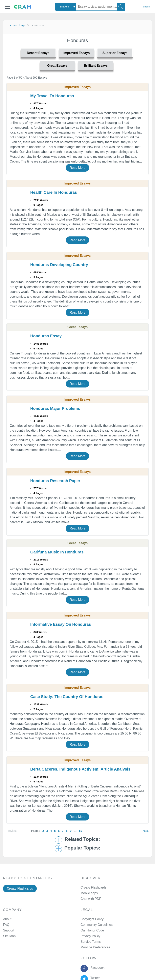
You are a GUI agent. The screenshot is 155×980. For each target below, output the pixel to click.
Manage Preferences (95, 947)
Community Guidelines (97, 925)
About (7, 919)
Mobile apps (89, 893)
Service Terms (91, 942)
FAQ (6, 925)
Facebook (96, 968)
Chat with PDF (91, 899)
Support (9, 930)
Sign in (147, 7)
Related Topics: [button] (82, 839)
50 (80, 831)
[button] (7, 7)
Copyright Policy (92, 919)
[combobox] (66, 7)
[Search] (121, 7)
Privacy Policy (90, 936)
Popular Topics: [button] (82, 848)
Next (146, 831)
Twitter (94, 978)
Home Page (18, 26)
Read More (77, 168)
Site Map (9, 936)
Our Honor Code (92, 930)
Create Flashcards (20, 888)
